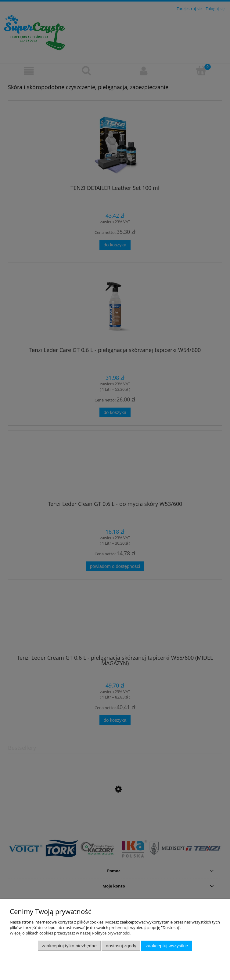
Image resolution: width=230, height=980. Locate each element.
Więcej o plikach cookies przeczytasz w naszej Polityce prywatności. (70, 933)
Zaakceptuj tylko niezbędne (69, 946)
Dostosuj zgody (121, 946)
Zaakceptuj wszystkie (167, 946)
